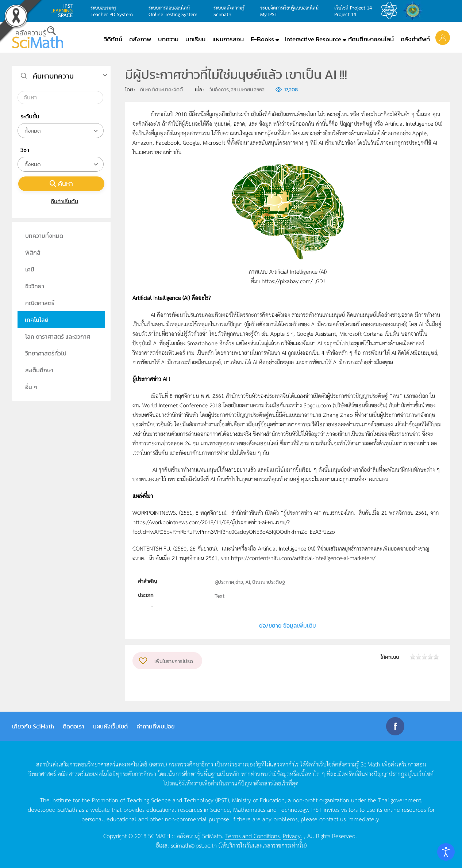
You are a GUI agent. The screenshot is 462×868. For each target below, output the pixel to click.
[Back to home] (38, 37)
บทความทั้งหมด (44, 236)
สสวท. (391, 11)
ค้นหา (61, 184)
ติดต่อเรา (74, 726)
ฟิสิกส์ (33, 252)
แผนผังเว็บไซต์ (110, 726)
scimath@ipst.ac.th (194, 845)
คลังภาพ (140, 39)
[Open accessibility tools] (446, 852)
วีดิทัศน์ (113, 39)
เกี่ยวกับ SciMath (33, 726)
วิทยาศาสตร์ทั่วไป (46, 353)
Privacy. (292, 835)
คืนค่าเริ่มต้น (61, 201)
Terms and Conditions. (253, 835)
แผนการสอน (228, 39)
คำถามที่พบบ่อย (156, 726)
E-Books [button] (262, 39)
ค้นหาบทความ (53, 76)
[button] (443, 37)
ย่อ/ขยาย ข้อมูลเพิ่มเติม (288, 625)
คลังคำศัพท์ (415, 39)
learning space (64, 11)
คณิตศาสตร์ (40, 303)
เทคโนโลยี (37, 320)
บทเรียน (195, 39)
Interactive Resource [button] (313, 39)
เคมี (30, 269)
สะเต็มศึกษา (39, 370)
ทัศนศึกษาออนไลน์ (371, 39)
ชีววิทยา (35, 286)
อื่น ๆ (31, 387)
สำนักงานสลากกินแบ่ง (415, 11)
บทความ (168, 39)
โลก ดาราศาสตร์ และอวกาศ (58, 336)
